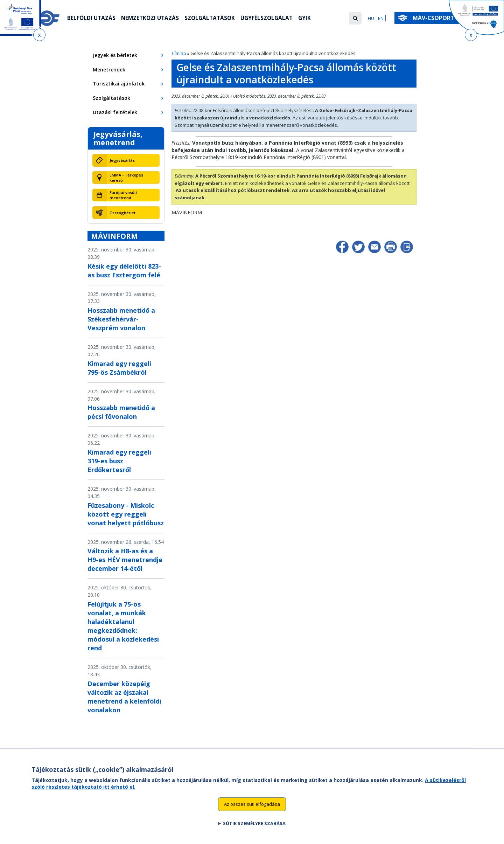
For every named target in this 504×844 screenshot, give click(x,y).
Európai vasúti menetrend (123, 195)
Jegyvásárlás (122, 160)
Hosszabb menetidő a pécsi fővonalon (121, 412)
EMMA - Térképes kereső (126, 178)
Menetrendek (109, 70)
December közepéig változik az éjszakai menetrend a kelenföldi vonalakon (124, 697)
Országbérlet (122, 213)
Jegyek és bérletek (115, 55)
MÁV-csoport (435, 18)
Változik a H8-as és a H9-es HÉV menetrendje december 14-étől (125, 560)
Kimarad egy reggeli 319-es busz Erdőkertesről (119, 461)
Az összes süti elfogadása (252, 813)
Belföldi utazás (92, 19)
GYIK (311, 19)
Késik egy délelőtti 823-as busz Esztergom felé (124, 271)
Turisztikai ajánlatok (119, 84)
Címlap (179, 53)
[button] (355, 18)
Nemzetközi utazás (152, 19)
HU (371, 18)
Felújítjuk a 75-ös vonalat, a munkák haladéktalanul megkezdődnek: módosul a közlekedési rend (123, 626)
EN (381, 18)
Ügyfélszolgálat (272, 19)
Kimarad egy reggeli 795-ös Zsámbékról (119, 368)
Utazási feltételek (115, 112)
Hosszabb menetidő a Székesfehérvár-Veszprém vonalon (121, 319)
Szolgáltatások (214, 19)
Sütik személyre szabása (254, 832)
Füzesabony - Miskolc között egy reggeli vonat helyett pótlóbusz (126, 514)
